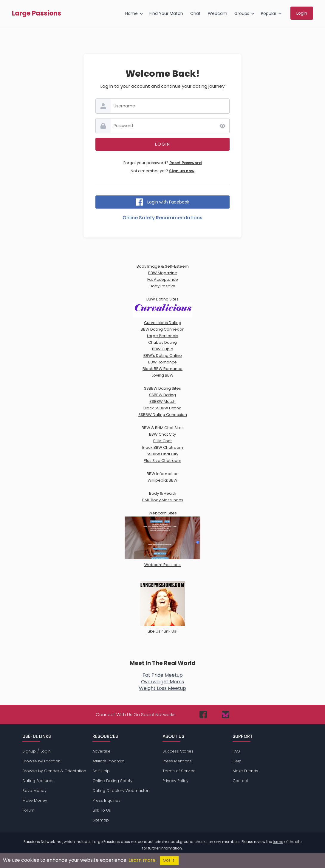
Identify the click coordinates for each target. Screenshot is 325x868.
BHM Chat (162, 441)
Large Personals (163, 336)
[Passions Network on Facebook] (203, 714)
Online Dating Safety (112, 781)
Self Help (101, 771)
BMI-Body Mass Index (163, 500)
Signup (29, 751)
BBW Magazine (163, 273)
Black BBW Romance (162, 369)
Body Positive (162, 286)
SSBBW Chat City (162, 454)
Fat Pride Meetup (163, 675)
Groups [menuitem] (242, 13)
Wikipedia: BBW (162, 480)
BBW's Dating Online (163, 356)
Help (237, 761)
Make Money (35, 800)
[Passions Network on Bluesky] (226, 714)
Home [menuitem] (131, 13)
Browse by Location (41, 761)
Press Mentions (177, 761)
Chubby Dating (162, 342)
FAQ (236, 751)
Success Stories (178, 751)
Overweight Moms (162, 682)
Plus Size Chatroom (162, 461)
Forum (28, 810)
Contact (240, 781)
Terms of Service (179, 771)
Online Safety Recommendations (162, 218)
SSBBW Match (162, 401)
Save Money (34, 791)
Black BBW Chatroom (163, 447)
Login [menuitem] (302, 13)
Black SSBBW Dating (162, 408)
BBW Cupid (163, 349)
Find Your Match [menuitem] (166, 13)
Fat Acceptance (163, 279)
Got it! (169, 860)
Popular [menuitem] (269, 13)
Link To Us (102, 810)
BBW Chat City (162, 434)
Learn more (142, 860)
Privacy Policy (175, 781)
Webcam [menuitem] (218, 13)
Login (46, 751)
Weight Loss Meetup (162, 688)
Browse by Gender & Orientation (54, 771)
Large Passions (37, 13)
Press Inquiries (106, 800)
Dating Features (38, 781)
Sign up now (182, 171)
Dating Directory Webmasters (122, 791)
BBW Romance (162, 362)
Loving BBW (163, 375)
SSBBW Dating (162, 395)
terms (278, 842)
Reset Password (186, 163)
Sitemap (101, 820)
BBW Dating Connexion (163, 329)
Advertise (102, 751)
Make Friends (245, 771)
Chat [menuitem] (195, 13)
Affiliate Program (109, 761)
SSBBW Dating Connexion (163, 415)
